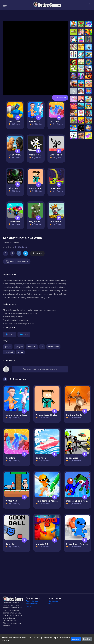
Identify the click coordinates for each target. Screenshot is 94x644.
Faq (50, 604)
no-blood (9, 352)
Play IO (29, 606)
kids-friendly (53, 347)
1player (8, 347)
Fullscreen (60, 98)
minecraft (32, 347)
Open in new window (17, 261)
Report (37, 253)
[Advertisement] (47, 15)
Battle (24, 334)
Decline (87, 639)
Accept (76, 639)
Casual (10, 334)
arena (20, 352)
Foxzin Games (32, 601)
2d (42, 347)
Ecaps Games (32, 604)
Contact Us (53, 601)
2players (19, 347)
